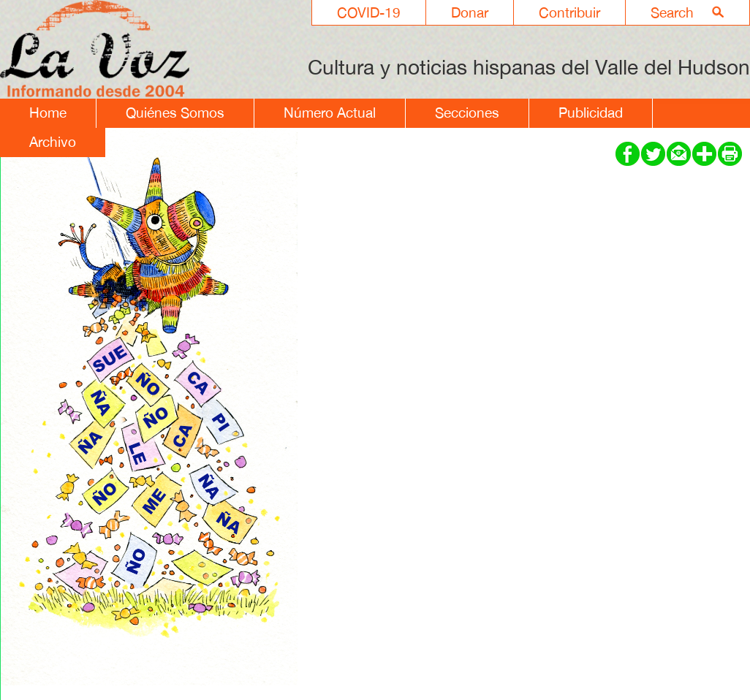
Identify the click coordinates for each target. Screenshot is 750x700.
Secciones (467, 113)
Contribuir (569, 12)
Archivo (53, 142)
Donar (470, 12)
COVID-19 (369, 12)
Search (672, 12)
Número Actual (330, 113)
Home (48, 113)
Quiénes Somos (175, 113)
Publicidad (591, 113)
